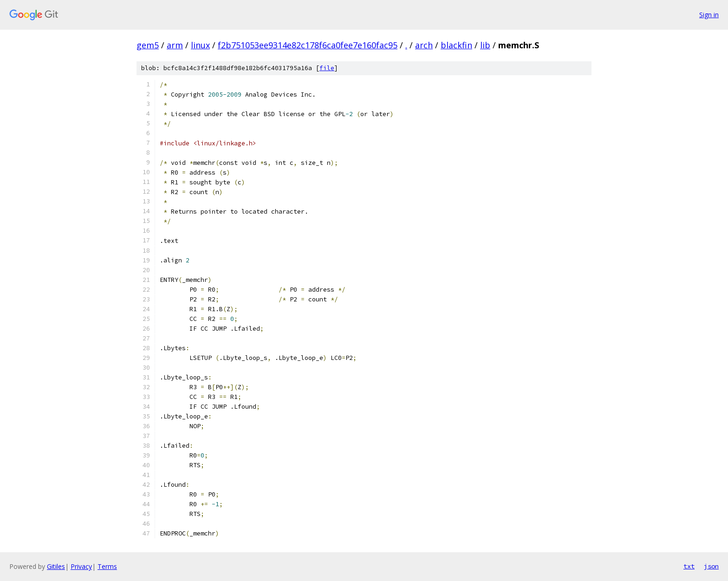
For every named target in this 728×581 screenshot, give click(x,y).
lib (485, 45)
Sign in (709, 15)
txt (689, 566)
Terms (107, 566)
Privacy (81, 566)
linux (200, 45)
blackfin (456, 45)
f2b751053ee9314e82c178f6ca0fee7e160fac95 (308, 45)
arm (175, 45)
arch (424, 45)
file (327, 68)
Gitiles (56, 566)
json (711, 566)
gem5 (148, 45)
